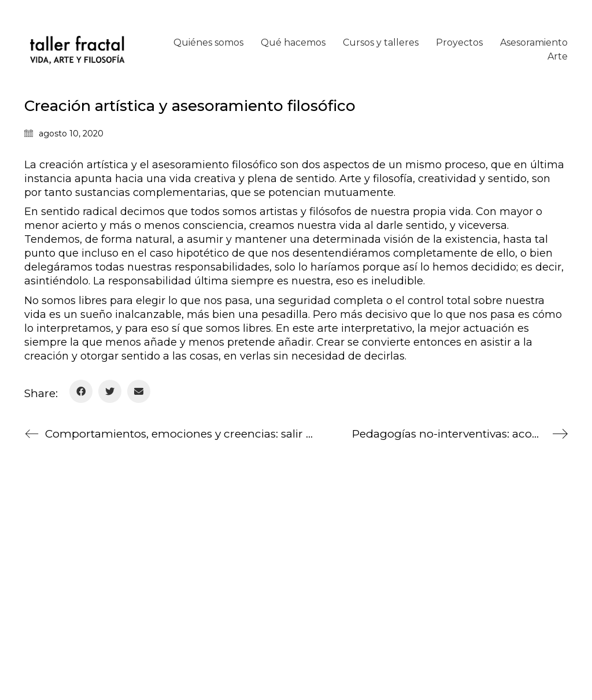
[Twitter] (110, 391)
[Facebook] (81, 391)
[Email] (139, 391)
